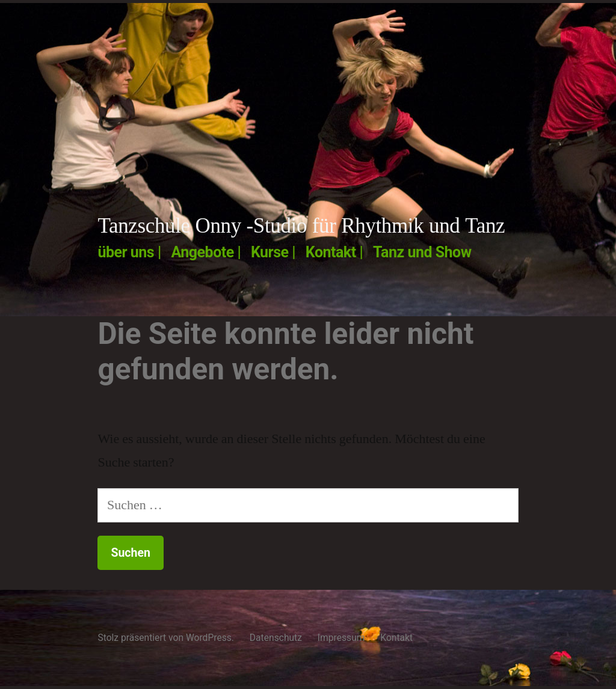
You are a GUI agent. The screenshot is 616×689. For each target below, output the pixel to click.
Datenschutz (276, 638)
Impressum (341, 638)
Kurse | (273, 252)
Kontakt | (334, 252)
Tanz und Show (422, 252)
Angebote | (206, 252)
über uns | (129, 252)
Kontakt (396, 638)
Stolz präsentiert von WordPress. (167, 638)
